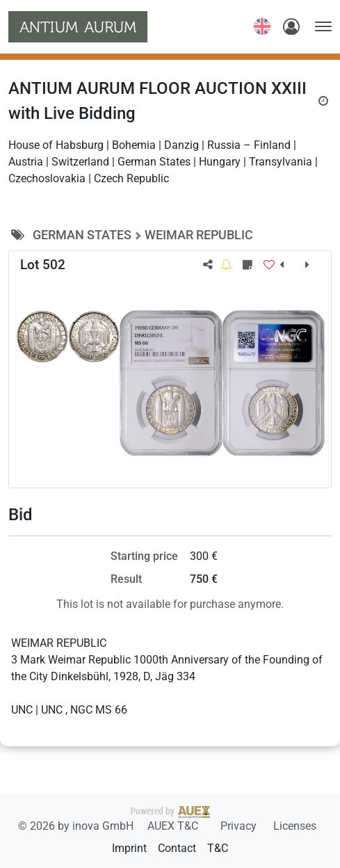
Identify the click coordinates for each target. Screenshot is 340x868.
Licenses (295, 826)
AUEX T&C (174, 826)
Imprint (129, 848)
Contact (177, 848)
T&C (218, 848)
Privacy (240, 826)
